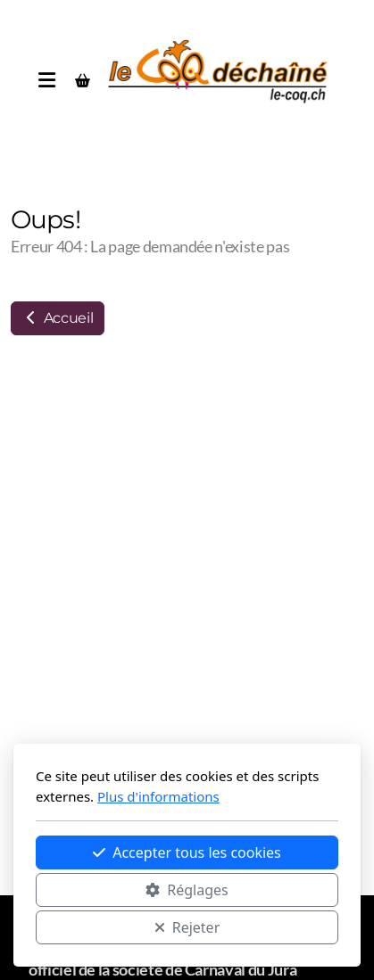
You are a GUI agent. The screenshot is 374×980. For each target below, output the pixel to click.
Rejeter (187, 927)
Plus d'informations (158, 796)
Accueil (58, 318)
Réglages (187, 890)
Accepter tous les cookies (187, 852)
